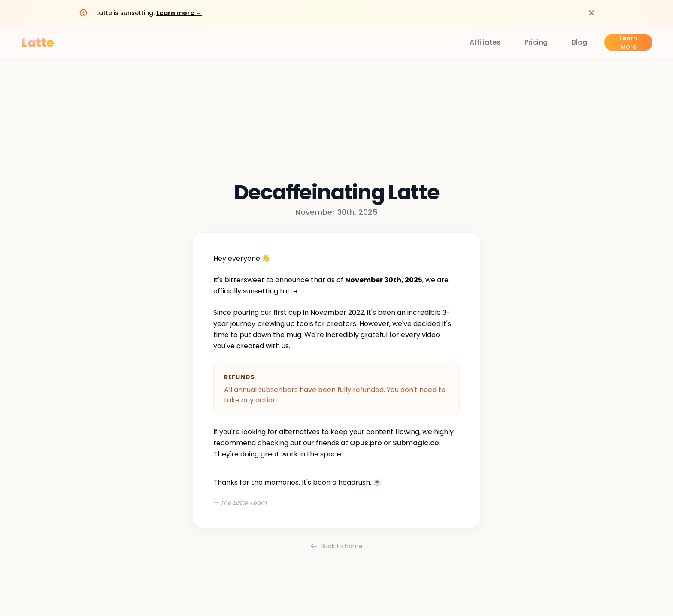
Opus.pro (366, 443)
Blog (579, 42)
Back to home (336, 546)
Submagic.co (416, 443)
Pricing (536, 42)
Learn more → (179, 13)
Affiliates (485, 42)
